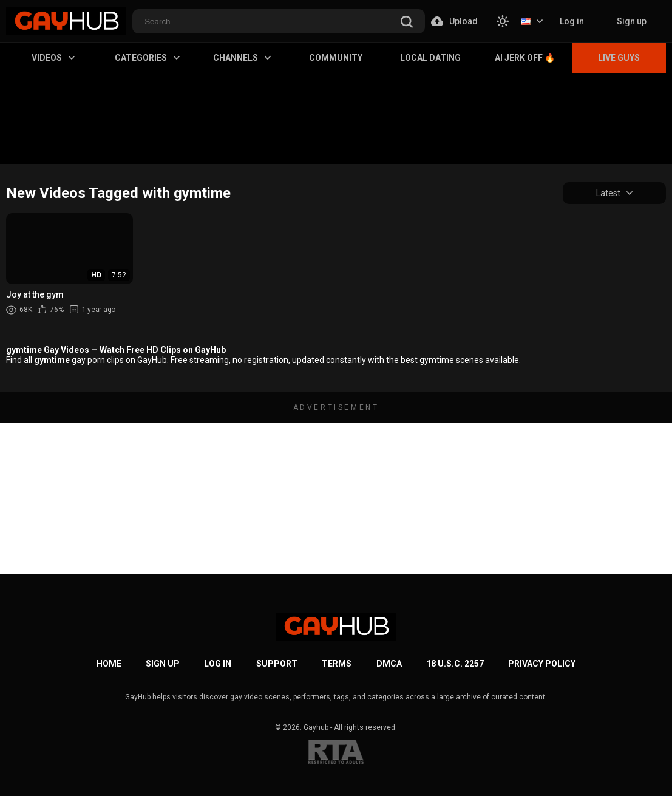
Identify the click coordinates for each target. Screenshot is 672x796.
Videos (53, 58)
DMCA (389, 664)
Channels (242, 58)
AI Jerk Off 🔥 (525, 58)
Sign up (632, 21)
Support (277, 664)
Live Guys (619, 58)
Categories (147, 58)
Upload (454, 21)
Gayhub (316, 727)
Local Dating (430, 58)
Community (336, 58)
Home (109, 664)
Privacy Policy (542, 664)
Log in (572, 21)
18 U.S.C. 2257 (455, 664)
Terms (337, 664)
